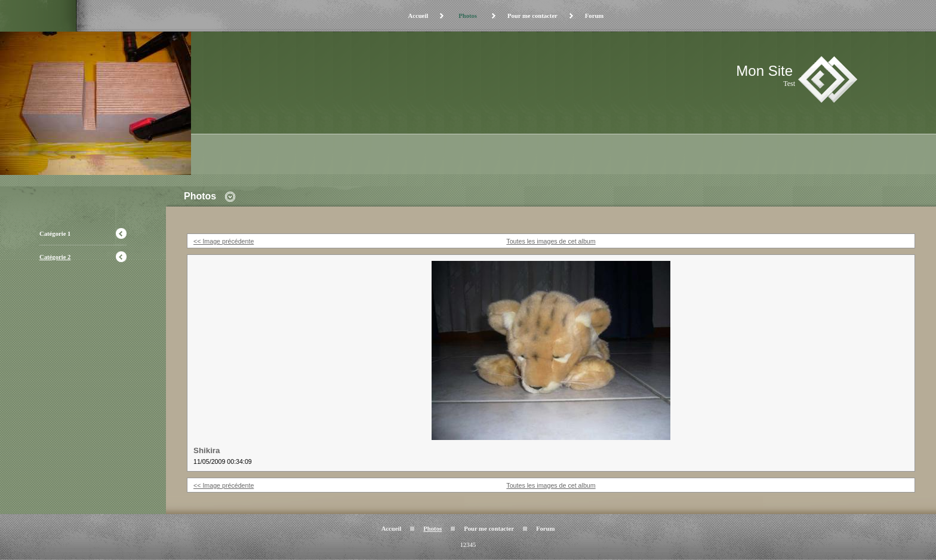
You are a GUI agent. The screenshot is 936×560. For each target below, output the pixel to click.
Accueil (418, 16)
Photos (468, 16)
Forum (594, 16)
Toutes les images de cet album (551, 241)
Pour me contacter (532, 16)
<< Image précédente (224, 241)
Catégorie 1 (55, 234)
